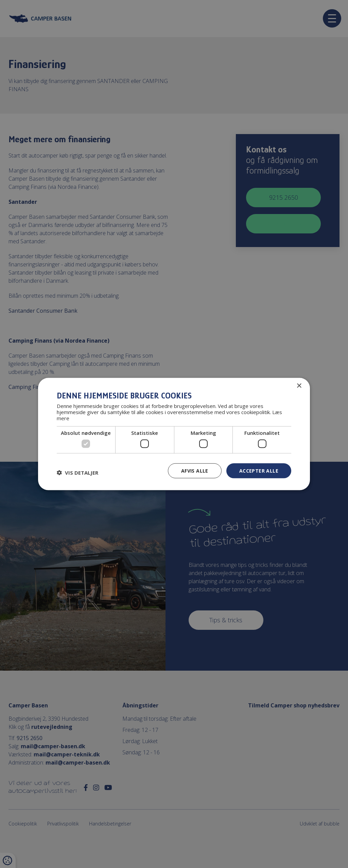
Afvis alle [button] (195, 470)
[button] (77, 472)
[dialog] (174, 434)
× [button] (299, 386)
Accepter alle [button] (259, 470)
